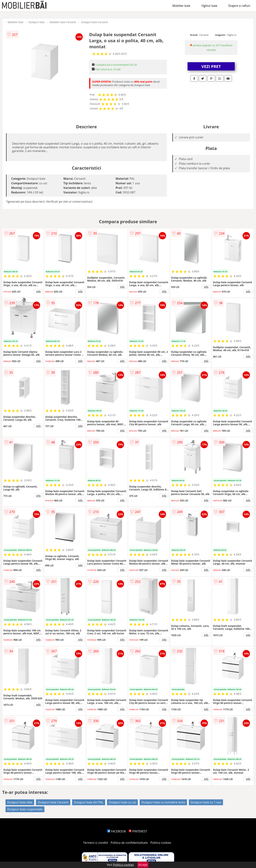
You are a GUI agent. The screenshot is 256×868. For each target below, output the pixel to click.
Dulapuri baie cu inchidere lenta (163, 802)
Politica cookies (161, 843)
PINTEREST (138, 831)
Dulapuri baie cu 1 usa (206, 802)
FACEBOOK (117, 831)
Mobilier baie (181, 6)
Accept (143, 865)
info (39, 291)
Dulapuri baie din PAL (89, 802)
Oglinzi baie (209, 6)
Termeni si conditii (96, 843)
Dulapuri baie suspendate (25, 809)
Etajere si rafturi (239, 6)
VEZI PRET (211, 66)
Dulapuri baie (37, 22)
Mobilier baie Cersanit (63, 22)
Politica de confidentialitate (129, 843)
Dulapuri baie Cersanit (94, 22)
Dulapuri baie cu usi (122, 802)
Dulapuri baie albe (20, 802)
